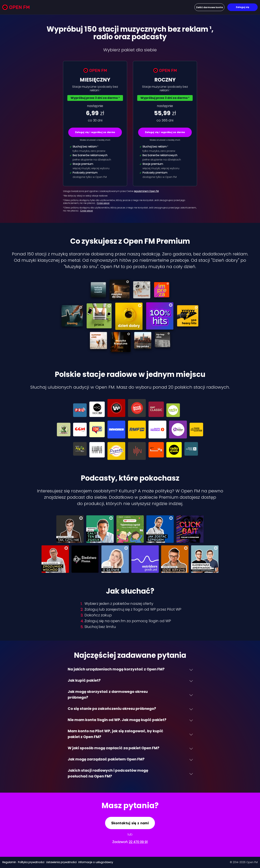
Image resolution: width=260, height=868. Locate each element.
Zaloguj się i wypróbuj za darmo (95, 132)
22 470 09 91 (138, 842)
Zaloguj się (242, 7)
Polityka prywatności (31, 862)
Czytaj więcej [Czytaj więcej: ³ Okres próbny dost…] (86, 211)
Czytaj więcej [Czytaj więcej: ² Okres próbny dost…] (103, 203)
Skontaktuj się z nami (130, 823)
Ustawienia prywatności (61, 862)
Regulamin (9, 862)
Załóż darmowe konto (210, 7)
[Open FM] (16, 8)
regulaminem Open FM (146, 191)
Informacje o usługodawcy (96, 862)
